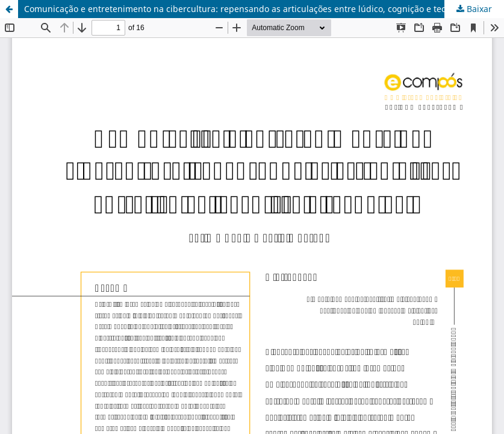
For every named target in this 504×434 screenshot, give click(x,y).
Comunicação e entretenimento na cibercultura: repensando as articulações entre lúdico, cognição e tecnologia (250, 9)
